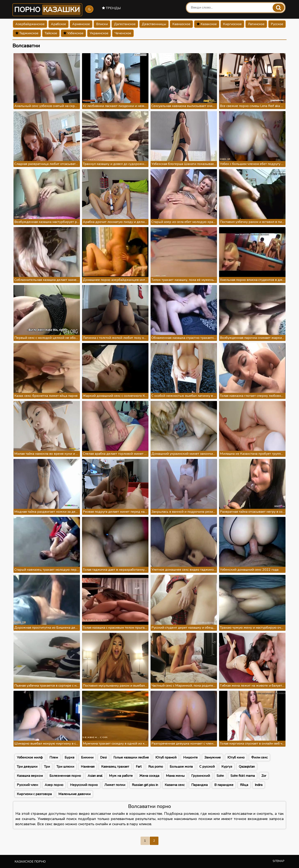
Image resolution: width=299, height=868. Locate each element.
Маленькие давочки (74, 794)
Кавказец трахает (115, 767)
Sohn (220, 776)
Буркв (69, 757)
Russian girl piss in (145, 785)
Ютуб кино (236, 757)
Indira (259, 785)
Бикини (87, 757)
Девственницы (154, 24)
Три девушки (27, 767)
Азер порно (54, 785)
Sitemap (279, 861)
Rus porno (156, 767)
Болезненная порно (65, 776)
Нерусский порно (84, 785)
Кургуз (227, 767)
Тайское (51, 33)
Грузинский (201, 776)
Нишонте (190, 757)
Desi (103, 757)
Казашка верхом (30, 776)
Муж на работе (121, 776)
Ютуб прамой (166, 757)
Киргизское (232, 24)
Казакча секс (175, 785)
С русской (207, 767)
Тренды (111, 8)
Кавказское (181, 24)
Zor (264, 776)
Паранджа (199, 785)
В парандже (224, 785)
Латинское (256, 24)
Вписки (102, 24)
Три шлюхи (65, 767)
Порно (47, 10)
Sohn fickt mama (243, 776)
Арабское (58, 24)
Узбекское (73, 33)
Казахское (207, 24)
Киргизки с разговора (34, 794)
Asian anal (95, 776)
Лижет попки (115, 785)
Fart (139, 767)
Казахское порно (30, 862)
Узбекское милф (30, 757)
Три (47, 767)
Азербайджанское (30, 24)
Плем (54, 757)
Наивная (88, 767)
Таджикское (27, 33)
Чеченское (123, 33)
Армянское (81, 24)
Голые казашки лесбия (131, 757)
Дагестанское (125, 24)
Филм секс (259, 757)
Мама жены (175, 776)
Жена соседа (149, 776)
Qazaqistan (247, 767)
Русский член (27, 785)
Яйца (244, 785)
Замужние (213, 757)
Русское (277, 24)
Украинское (99, 33)
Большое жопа (181, 767)
